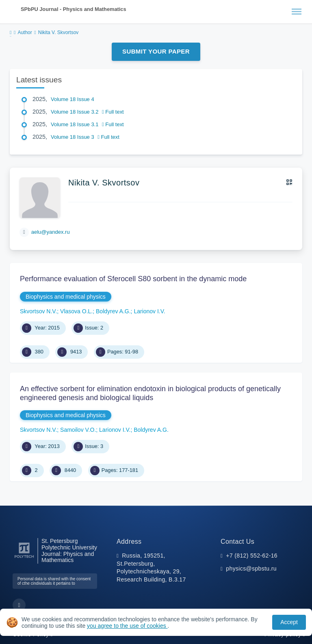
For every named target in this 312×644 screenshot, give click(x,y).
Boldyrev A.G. (113, 311)
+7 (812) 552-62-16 (252, 556)
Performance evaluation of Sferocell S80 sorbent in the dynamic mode (133, 279)
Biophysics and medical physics (66, 297)
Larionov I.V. (149, 311)
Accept (289, 622)
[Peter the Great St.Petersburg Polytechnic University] (24, 558)
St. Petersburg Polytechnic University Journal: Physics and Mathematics (69, 551)
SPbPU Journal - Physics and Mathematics (74, 9)
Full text (113, 112)
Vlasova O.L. (76, 311)
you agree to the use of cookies (127, 626)
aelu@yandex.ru (51, 232)
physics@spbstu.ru (251, 569)
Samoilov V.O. (78, 430)
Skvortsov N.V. (38, 311)
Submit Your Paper (156, 51)
